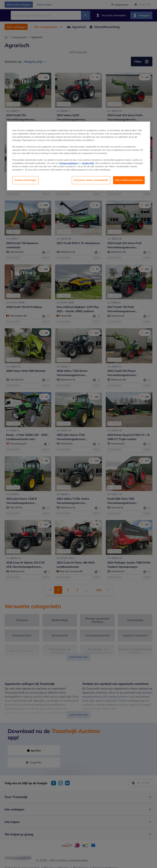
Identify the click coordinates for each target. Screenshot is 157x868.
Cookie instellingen (25, 180)
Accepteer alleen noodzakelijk (91, 180)
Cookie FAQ (88, 163)
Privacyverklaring (69, 163)
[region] (78, 156)
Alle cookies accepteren (129, 180)
